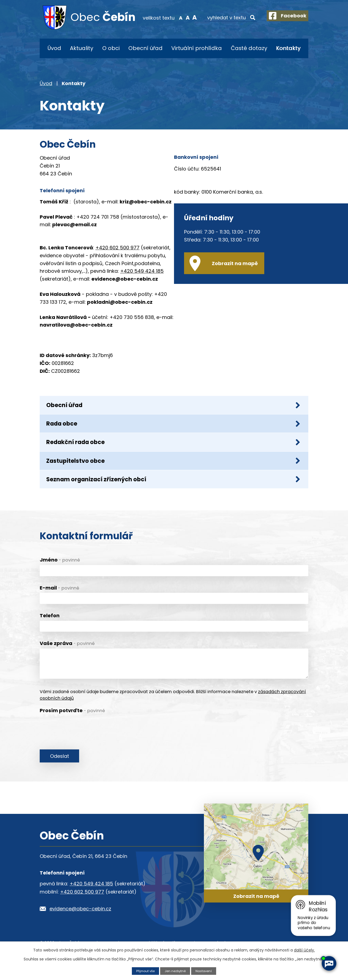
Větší (189, 17)
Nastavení (206, 971)
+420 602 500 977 (117, 248)
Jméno (60, 575)
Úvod (54, 48)
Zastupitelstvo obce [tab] (173, 471)
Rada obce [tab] (173, 428)
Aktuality (82, 48)
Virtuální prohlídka (197, 48)
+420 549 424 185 (142, 271)
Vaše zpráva (67, 659)
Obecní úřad (145, 48)
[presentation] (81, 742)
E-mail (59, 603)
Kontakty (288, 48)
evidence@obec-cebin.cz (80, 926)
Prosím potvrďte (72, 726)
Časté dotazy (249, 48)
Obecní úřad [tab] (173, 406)
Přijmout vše (143, 971)
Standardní (181, 17)
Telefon (50, 631)
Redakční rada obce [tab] (173, 450)
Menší (175, 17)
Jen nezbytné (176, 971)
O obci (111, 48)
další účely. (304, 950)
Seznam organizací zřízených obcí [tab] (173, 493)
